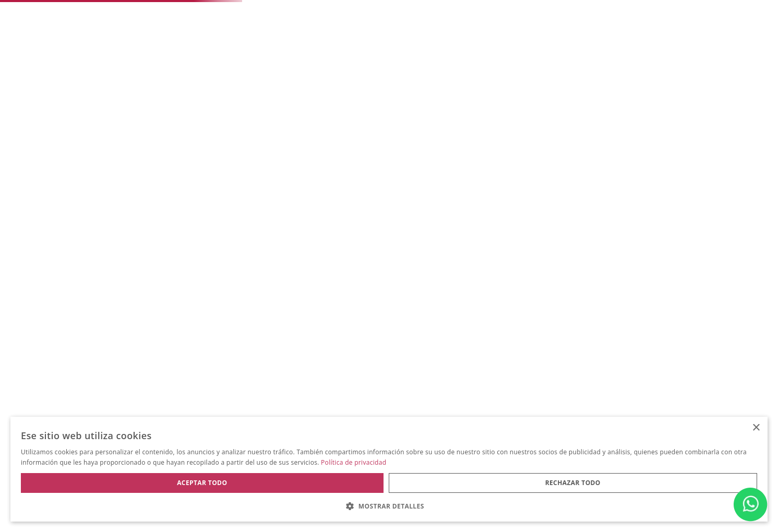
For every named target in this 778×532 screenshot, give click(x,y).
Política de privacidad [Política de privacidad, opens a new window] (354, 462)
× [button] (756, 428)
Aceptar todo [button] (202, 483)
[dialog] (389, 469)
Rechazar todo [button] (573, 483)
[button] (389, 505)
